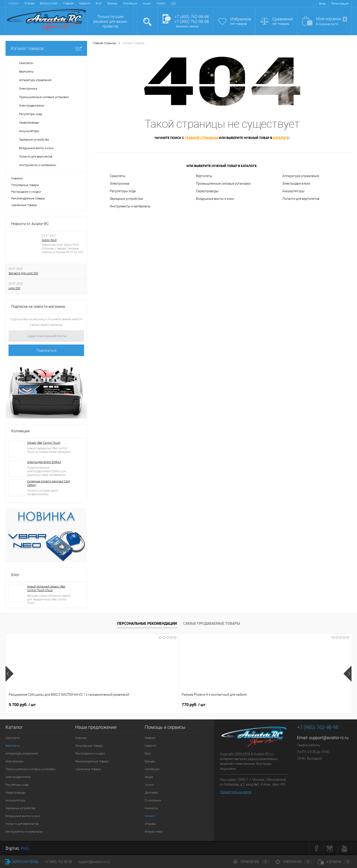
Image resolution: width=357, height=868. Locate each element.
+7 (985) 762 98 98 (58, 862)
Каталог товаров (46, 48)
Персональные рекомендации (147, 623)
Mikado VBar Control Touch (44, 443)
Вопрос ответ (154, 832)
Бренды (58, 3)
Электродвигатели (296, 184)
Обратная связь (22, 862)
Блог (44, 3)
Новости (30, 3)
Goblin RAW (49, 240)
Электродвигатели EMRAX (44, 462)
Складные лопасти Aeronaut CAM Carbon (48, 483)
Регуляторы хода (123, 191)
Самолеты (118, 176)
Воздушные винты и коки (215, 199)
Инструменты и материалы (130, 206)
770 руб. (90, 705)
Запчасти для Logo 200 (23, 273)
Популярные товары (25, 185)
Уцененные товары (24, 205)
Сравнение (283, 19)
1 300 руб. (230, 705)
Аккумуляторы (293, 191)
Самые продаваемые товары (212, 623)
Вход (322, 4)
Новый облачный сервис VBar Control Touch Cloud (46, 588)
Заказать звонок (187, 26)
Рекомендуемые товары (28, 198)
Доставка (122, 3)
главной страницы (201, 138)
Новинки (17, 178)
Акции (92, 3)
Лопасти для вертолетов (301, 199)
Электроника (120, 184)
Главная (14, 3)
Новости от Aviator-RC (30, 224)
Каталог (150, 816)
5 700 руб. (22, 705)
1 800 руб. (160, 705)
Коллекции (76, 3)
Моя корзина (332, 19)
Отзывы (150, 824)
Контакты (161, 3)
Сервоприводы (207, 191)
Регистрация (340, 4)
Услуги (106, 3)
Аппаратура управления (301, 176)
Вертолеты (204, 176)
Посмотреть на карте (236, 792)
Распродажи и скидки (26, 192)
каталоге (281, 138)
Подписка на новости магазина (38, 307)
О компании (142, 3)
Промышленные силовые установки (223, 184)
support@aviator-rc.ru (329, 738)
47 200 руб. (300, 705)
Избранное (241, 19)
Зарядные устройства (126, 199)
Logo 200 (14, 288)
